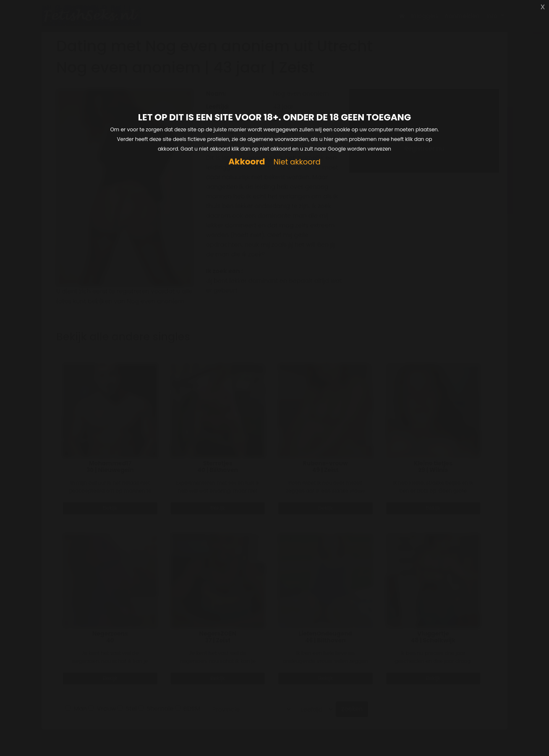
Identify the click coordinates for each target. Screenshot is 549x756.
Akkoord (247, 162)
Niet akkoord (297, 162)
